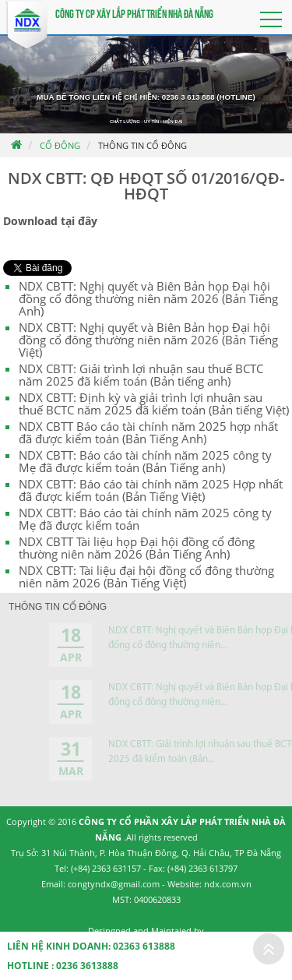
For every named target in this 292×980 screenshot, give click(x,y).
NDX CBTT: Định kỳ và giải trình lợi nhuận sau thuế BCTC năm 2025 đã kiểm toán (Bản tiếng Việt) (154, 404)
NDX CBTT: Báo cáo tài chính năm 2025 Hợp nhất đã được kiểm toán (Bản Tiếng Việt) (151, 490)
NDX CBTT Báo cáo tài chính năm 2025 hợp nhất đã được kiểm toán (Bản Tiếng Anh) (148, 432)
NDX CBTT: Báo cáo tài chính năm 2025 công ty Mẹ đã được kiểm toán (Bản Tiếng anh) (145, 461)
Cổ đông (60, 145)
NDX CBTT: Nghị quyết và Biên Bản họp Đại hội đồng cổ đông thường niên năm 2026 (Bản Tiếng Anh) (148, 298)
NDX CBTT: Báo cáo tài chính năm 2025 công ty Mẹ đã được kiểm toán (145, 519)
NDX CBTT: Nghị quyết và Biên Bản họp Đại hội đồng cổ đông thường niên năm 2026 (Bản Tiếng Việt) (148, 340)
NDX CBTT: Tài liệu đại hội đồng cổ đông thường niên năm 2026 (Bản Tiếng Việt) (146, 576)
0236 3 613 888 (188, 97)
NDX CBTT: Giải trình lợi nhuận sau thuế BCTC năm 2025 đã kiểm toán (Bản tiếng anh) (141, 375)
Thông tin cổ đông (142, 145)
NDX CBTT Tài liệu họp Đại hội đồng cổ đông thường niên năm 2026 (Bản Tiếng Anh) (137, 548)
